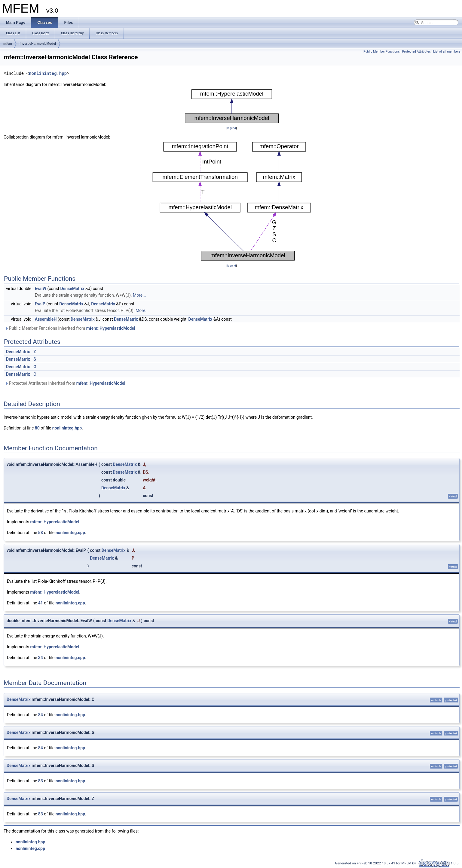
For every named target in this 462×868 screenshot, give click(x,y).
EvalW (41, 289)
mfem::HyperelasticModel (111, 328)
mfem (8, 44)
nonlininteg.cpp (70, 533)
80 (37, 428)
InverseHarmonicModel (38, 44)
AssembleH (46, 319)
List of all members (447, 52)
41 (41, 603)
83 (41, 781)
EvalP (40, 304)
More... (139, 295)
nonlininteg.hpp (48, 73)
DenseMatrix (72, 289)
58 (41, 533)
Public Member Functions (382, 52)
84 (41, 715)
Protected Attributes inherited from (65, 383)
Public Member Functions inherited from (70, 328)
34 (41, 658)
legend (232, 128)
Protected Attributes (416, 52)
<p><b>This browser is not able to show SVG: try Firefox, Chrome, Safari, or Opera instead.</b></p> (232, 106)
